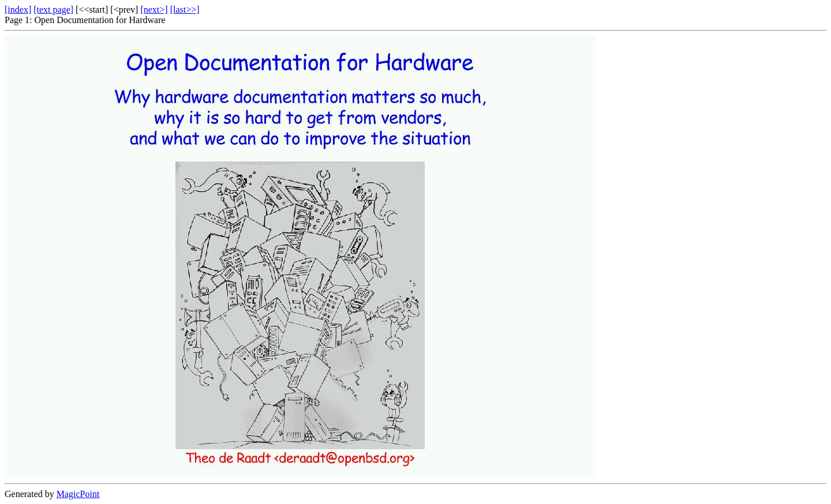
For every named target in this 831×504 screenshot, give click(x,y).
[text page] (53, 10)
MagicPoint (78, 494)
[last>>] (185, 10)
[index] (18, 10)
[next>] (154, 10)
